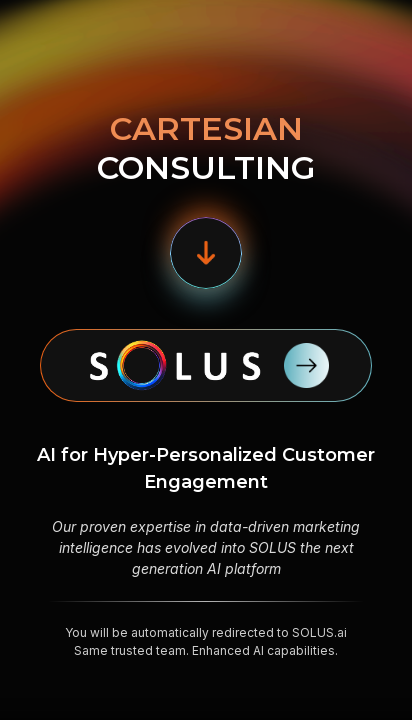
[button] (206, 253)
